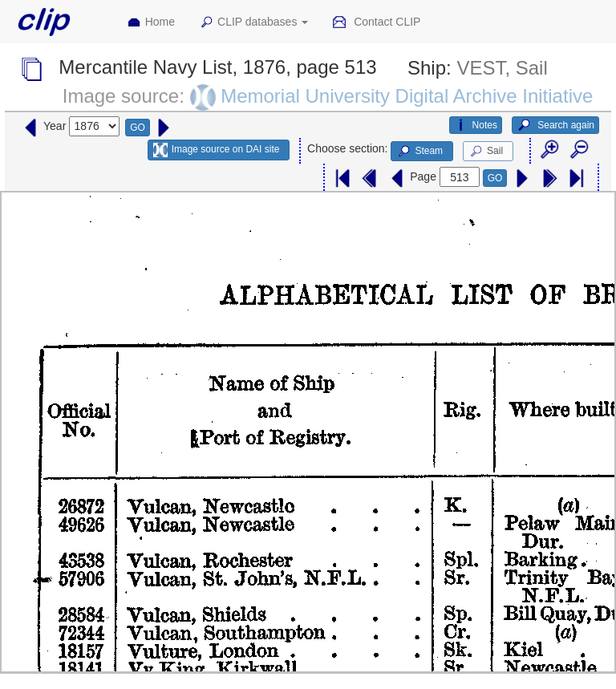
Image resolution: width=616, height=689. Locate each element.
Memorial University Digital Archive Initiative (407, 96)
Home (151, 22)
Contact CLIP (376, 22)
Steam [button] (419, 152)
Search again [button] (555, 125)
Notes (476, 125)
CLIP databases (253, 22)
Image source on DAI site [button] (216, 150)
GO (138, 128)
